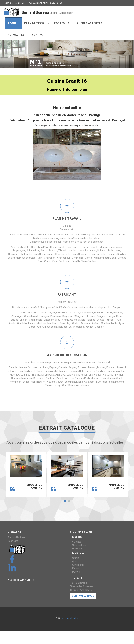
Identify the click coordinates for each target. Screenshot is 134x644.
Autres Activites (91, 23)
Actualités (17, 35)
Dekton (76, 572)
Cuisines (77, 542)
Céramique (78, 565)
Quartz (76, 561)
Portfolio (63, 23)
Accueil (13, 23)
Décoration (78, 549)
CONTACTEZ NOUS (83, 596)
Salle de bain (79, 545)
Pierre (75, 568)
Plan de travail (37, 23)
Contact (40, 35)
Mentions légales (70, 618)
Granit (75, 558)
